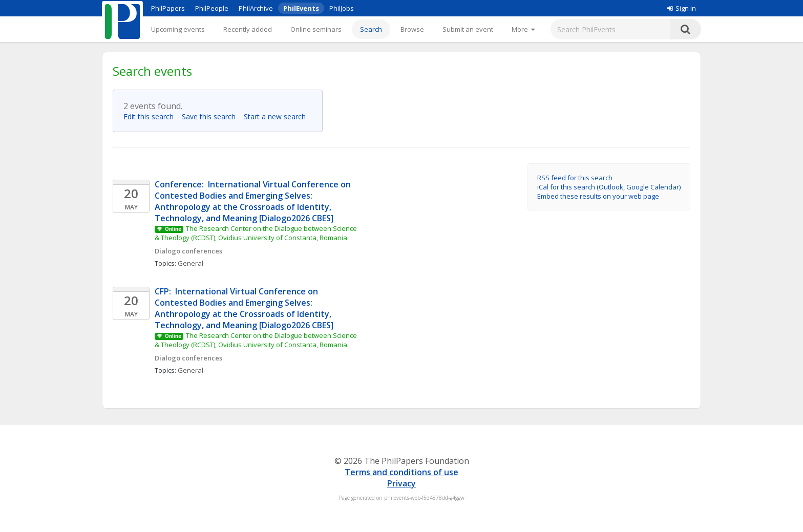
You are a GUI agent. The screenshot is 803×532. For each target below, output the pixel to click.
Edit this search (152, 116)
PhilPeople (212, 8)
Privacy (401, 483)
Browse (412, 29)
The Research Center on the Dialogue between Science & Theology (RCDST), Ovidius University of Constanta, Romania (257, 233)
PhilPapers (168, 8)
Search (371, 29)
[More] (523, 29)
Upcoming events (178, 29)
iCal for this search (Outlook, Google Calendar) (609, 187)
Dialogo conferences (188, 251)
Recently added (248, 29)
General (191, 263)
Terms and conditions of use (401, 472)
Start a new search (278, 116)
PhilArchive (256, 8)
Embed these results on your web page (598, 196)
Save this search (212, 116)
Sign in (682, 8)
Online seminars (316, 29)
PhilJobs (342, 8)
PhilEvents (301, 8)
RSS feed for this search (575, 178)
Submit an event (468, 29)
